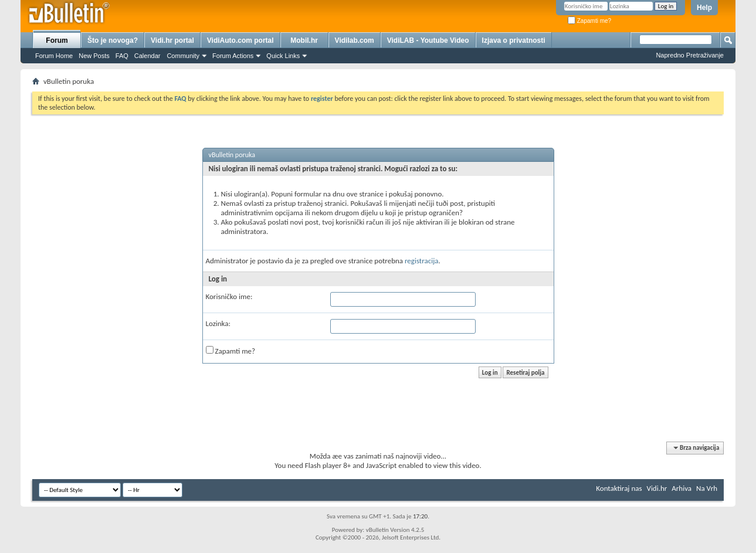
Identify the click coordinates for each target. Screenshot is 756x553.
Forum (57, 40)
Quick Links (283, 56)
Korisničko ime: (229, 296)
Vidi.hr (657, 488)
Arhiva (682, 488)
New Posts (94, 56)
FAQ (122, 56)
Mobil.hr (304, 40)
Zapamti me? (589, 21)
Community (183, 56)
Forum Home (54, 56)
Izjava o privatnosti (514, 40)
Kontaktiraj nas (619, 488)
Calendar (148, 56)
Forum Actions (233, 56)
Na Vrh (707, 488)
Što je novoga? (113, 40)
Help (704, 8)
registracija (422, 261)
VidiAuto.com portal (240, 40)
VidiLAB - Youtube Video (428, 40)
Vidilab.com (355, 40)
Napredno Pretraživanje (690, 55)
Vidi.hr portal (172, 40)
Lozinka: (218, 323)
